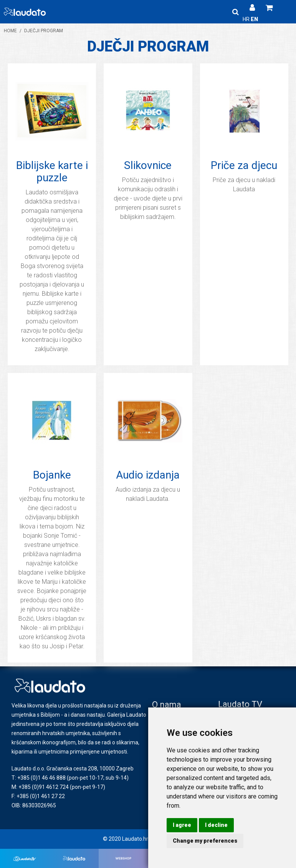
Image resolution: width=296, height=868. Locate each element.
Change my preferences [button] (205, 841)
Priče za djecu (244, 165)
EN (254, 19)
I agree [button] (182, 825)
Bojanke (52, 475)
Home (10, 31)
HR (247, 19)
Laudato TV (240, 704)
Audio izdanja (148, 475)
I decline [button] (216, 825)
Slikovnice (148, 165)
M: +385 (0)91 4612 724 (40, 787)
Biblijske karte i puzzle (52, 171)
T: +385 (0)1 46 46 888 (39, 778)
